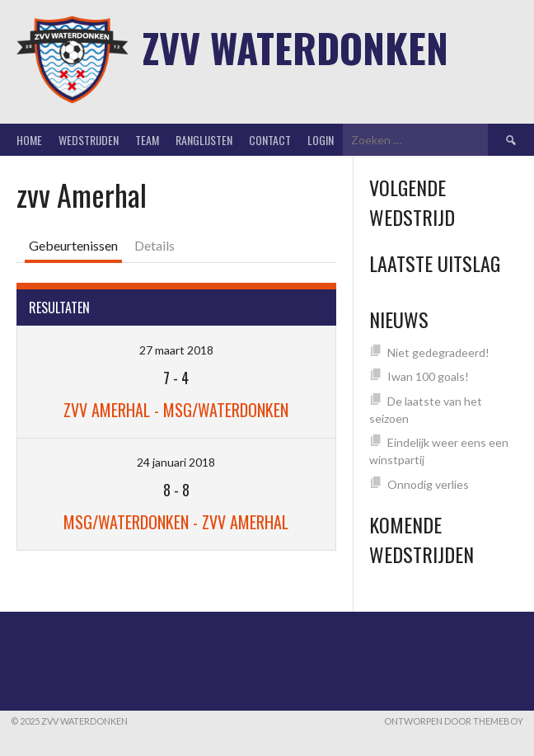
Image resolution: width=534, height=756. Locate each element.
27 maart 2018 (176, 350)
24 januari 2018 (176, 462)
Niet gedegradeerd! (438, 352)
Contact (270, 140)
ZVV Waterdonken (295, 47)
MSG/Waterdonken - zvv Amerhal (176, 522)
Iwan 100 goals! (428, 376)
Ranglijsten (204, 140)
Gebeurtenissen (73, 245)
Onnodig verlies (428, 484)
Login (321, 140)
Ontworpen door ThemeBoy (454, 721)
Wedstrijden (89, 140)
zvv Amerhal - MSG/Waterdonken (176, 410)
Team (147, 140)
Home (29, 140)
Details (155, 245)
